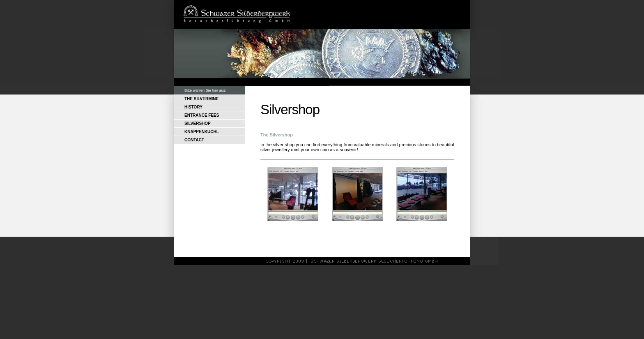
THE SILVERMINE (201, 99)
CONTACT (194, 140)
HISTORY (193, 107)
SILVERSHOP (198, 123)
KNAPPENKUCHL (202, 132)
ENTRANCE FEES (202, 115)
